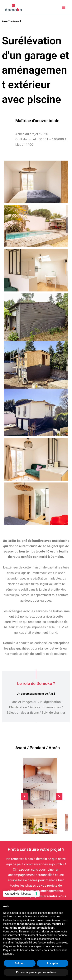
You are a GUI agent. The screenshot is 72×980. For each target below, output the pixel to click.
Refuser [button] (20, 963)
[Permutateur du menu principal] (64, 8)
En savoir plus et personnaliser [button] (36, 972)
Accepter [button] (52, 963)
